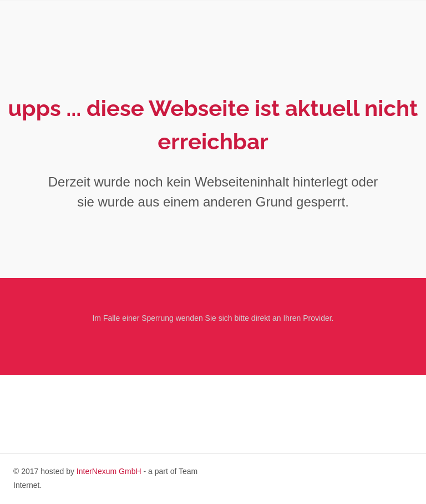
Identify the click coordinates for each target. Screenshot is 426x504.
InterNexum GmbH (109, 471)
